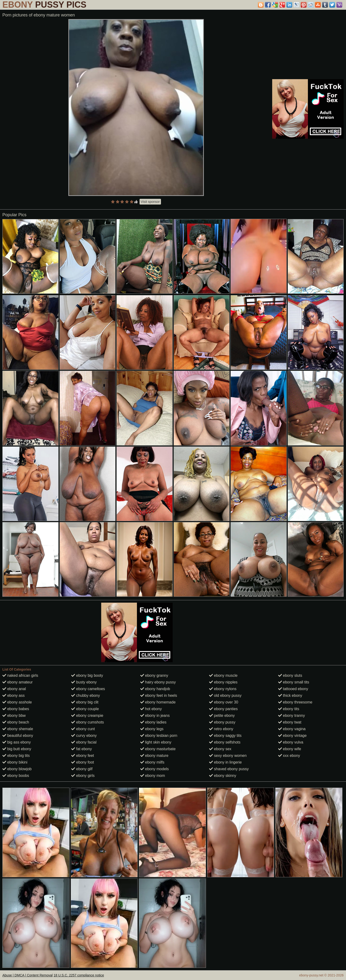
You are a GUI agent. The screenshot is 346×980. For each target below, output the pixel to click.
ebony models (155, 769)
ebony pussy (222, 722)
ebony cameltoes (88, 689)
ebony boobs (16, 776)
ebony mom (153, 776)
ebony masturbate (158, 749)
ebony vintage (292, 736)
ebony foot (83, 762)
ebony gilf (82, 769)
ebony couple (85, 709)
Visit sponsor (150, 202)
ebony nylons (223, 689)
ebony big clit (85, 702)
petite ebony (222, 716)
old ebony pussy (225, 695)
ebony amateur (18, 682)
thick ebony (290, 695)
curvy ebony (84, 736)
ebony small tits (294, 682)
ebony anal (14, 689)
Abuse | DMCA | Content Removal (28, 975)
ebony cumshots (88, 722)
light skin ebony (156, 742)
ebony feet (83, 756)
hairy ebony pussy (158, 682)
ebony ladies (153, 722)
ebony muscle (223, 675)
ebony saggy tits (225, 736)
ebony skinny (223, 776)
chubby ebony (85, 695)
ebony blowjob (17, 769)
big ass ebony (17, 742)
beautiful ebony (18, 736)
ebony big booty (87, 675)
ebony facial (84, 742)
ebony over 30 (224, 702)
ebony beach (16, 722)
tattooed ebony (293, 689)
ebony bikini (15, 762)
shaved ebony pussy (229, 769)
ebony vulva (291, 742)
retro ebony (221, 729)
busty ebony (84, 682)
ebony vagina (292, 729)
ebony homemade (158, 702)
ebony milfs (152, 762)
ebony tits (289, 709)
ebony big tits (16, 756)
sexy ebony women (228, 756)
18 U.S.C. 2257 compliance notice (79, 975)
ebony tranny (292, 716)
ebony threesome (295, 702)
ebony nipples (223, 682)
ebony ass (13, 695)
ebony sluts (290, 675)
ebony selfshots (225, 742)
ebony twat (290, 722)
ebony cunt (83, 729)
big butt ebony (17, 749)
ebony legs (152, 729)
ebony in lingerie (225, 762)
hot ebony (151, 709)
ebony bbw (14, 716)
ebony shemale (18, 729)
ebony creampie (87, 716)
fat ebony (81, 749)
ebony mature (154, 756)
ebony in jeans (155, 716)
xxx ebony (289, 756)
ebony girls (83, 776)
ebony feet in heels (159, 695)
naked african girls (20, 675)
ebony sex (220, 749)
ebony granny (154, 675)
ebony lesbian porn (159, 736)
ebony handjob (155, 689)
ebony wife (290, 749)
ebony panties (223, 709)
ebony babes (16, 709)
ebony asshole (17, 702)
